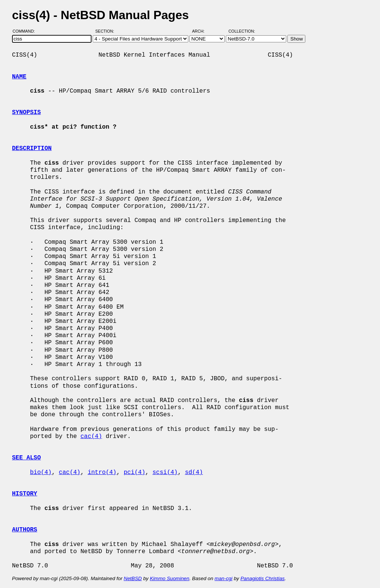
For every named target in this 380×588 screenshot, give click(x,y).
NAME (19, 77)
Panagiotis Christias (263, 578)
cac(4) (91, 436)
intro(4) (102, 472)
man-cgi (223, 578)
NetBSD (133, 578)
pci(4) (135, 472)
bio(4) (41, 472)
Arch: (202, 31)
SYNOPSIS (26, 112)
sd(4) (194, 472)
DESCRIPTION (32, 148)
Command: (26, 31)
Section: (106, 31)
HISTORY (25, 494)
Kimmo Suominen (169, 578)
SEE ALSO (26, 458)
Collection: (242, 31)
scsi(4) (165, 472)
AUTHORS (25, 530)
